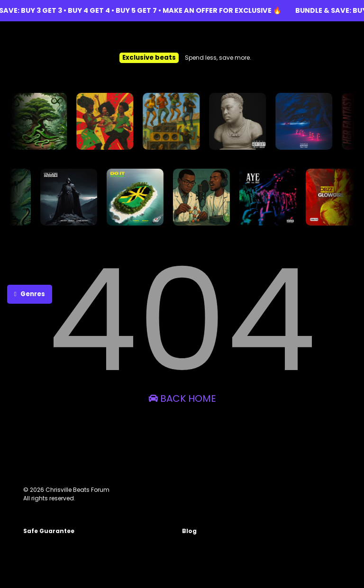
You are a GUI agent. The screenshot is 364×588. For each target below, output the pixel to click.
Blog (189, 531)
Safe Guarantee (49, 531)
